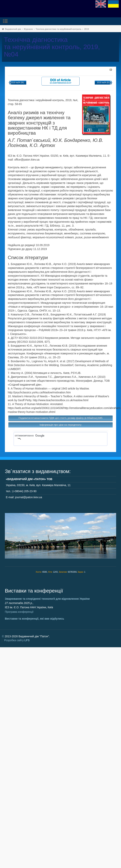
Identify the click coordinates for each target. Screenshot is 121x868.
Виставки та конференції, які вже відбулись (35, 619)
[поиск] (55, 436)
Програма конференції (19, 612)
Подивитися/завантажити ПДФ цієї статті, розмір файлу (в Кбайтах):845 (60, 418)
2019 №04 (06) (17, 83)
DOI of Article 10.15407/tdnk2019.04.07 (60, 81)
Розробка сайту (17, 640)
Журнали (28, 29)
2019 (86, 29)
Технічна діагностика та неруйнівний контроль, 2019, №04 (52, 47)
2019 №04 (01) (103, 83)
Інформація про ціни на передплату (61, 425)
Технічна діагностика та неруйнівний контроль (58, 29)
